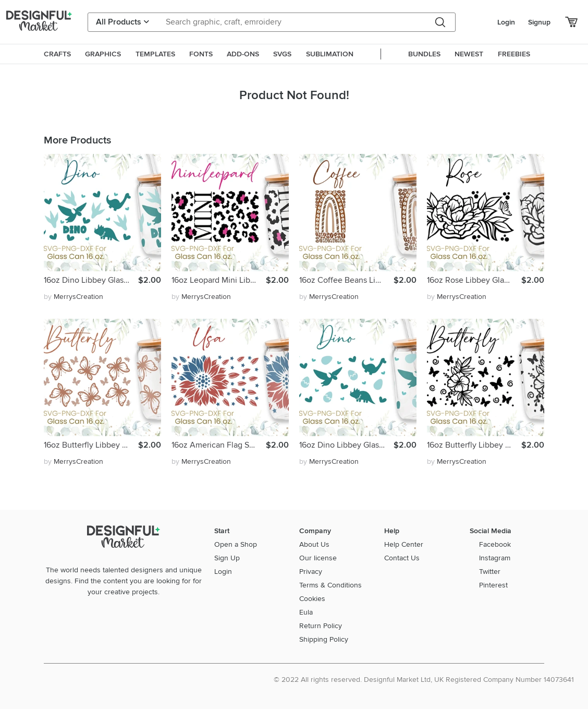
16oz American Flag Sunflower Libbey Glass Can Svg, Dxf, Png (219, 445)
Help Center (404, 544)
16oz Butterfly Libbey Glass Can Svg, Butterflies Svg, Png (91, 445)
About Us (314, 544)
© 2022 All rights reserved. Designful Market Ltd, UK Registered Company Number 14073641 (424, 680)
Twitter (490, 572)
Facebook (495, 544)
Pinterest (493, 585)
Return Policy (321, 626)
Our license (318, 558)
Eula (306, 612)
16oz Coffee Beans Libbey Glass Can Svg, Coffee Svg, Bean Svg (346, 280)
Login (506, 22)
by (73, 297)
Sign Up (227, 558)
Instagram (495, 558)
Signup (539, 22)
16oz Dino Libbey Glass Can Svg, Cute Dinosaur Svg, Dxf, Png (91, 280)
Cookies (312, 599)
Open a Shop (236, 544)
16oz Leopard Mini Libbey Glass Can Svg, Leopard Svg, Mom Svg (219, 280)
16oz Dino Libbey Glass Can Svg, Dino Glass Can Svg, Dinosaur (346, 445)
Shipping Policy (324, 639)
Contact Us (402, 558)
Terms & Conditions (330, 585)
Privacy (311, 572)
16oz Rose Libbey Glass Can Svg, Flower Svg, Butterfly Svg (474, 280)
